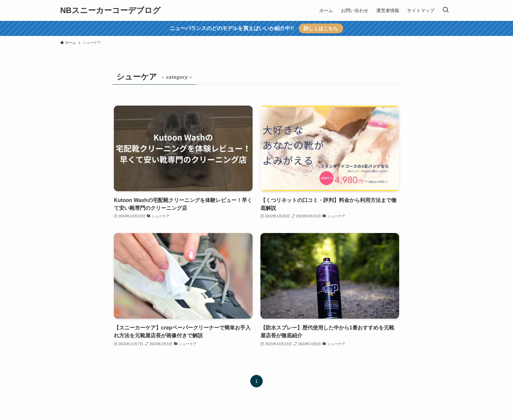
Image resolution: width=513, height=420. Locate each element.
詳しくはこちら (321, 28)
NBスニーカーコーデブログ (110, 10)
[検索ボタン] (446, 10)
